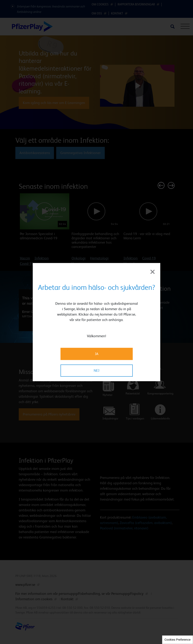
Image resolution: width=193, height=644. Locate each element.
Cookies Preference (178, 640)
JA (97, 354)
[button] (161, 185)
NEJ (96, 370)
